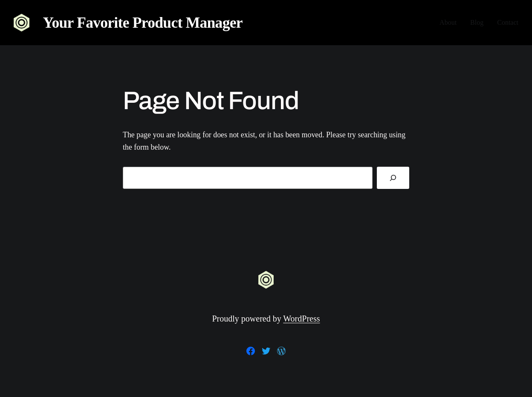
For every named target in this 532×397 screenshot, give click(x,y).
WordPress (301, 319)
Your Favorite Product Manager (143, 23)
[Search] (393, 178)
